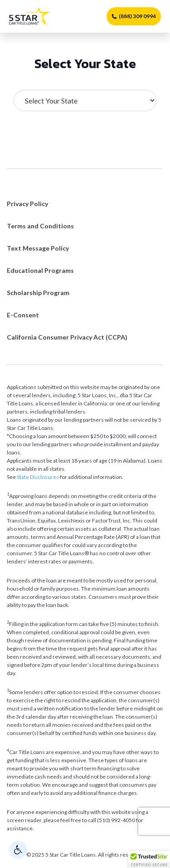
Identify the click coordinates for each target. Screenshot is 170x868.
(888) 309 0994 (134, 16)
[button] (149, 859)
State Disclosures (38, 477)
